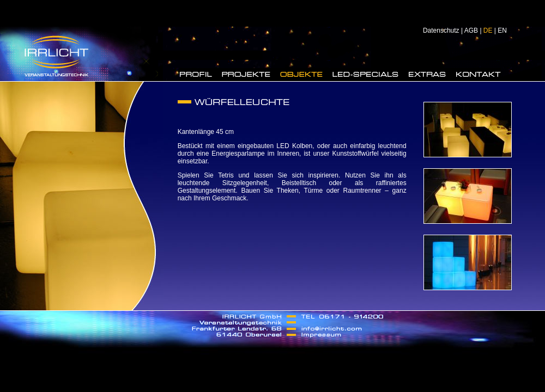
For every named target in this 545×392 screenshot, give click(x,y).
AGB (471, 30)
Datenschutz (441, 30)
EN (502, 30)
